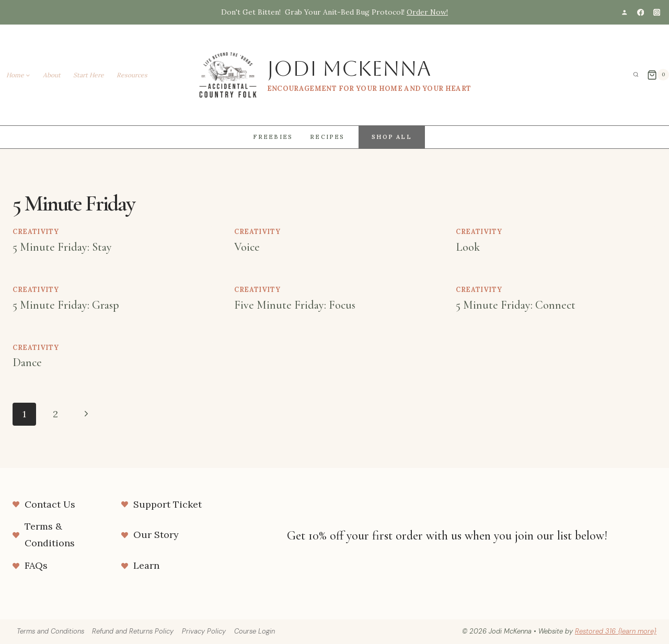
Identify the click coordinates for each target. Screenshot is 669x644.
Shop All (392, 137)
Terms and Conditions (50, 631)
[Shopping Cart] (658, 75)
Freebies (273, 137)
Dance (27, 362)
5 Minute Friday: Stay (62, 247)
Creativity (36, 231)
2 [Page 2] (55, 414)
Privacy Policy (204, 631)
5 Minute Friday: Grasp (66, 305)
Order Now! (427, 12)
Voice (247, 247)
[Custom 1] (624, 12)
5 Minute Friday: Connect (516, 305)
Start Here (89, 75)
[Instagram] (657, 12)
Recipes (327, 137)
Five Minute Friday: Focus (295, 305)
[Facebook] (641, 12)
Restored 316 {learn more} (616, 631)
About (52, 75)
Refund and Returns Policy (133, 631)
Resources (132, 75)
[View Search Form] (636, 75)
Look (468, 247)
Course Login (255, 631)
